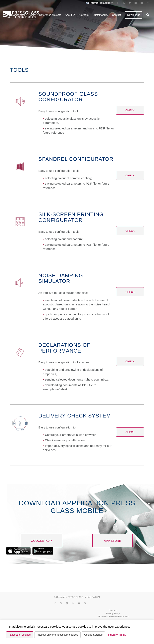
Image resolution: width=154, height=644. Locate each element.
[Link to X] (124, 3)
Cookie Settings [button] (93, 635)
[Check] (130, 110)
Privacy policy (117, 635)
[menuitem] (98, 3)
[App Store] (112, 541)
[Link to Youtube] (142, 3)
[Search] (148, 15)
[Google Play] (42, 541)
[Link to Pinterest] (130, 3)
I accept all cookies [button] (20, 635)
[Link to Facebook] (118, 3)
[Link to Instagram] (148, 3)
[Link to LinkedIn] (136, 3)
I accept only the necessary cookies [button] (57, 635)
